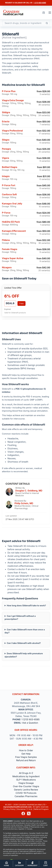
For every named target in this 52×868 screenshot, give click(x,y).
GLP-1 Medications (26, 780)
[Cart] (46, 864)
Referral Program (41, 809)
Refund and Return (26, 760)
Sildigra (6, 112)
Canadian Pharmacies (26, 796)
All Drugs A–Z (26, 773)
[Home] (6, 864)
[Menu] (50, 13)
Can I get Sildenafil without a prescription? (20, 618)
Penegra (6, 149)
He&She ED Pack (11, 222)
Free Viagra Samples (26, 757)
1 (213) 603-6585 (31, 719)
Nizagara (7, 267)
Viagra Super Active (13, 258)
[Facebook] (23, 813)
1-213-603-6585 (40, 3)
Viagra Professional (12, 131)
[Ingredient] (33, 864)
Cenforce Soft (9, 194)
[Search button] (47, 23)
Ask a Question (30, 723)
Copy (21, 303)
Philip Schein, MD (24, 503)
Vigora (5, 158)
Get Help (26, 754)
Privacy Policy (9, 809)
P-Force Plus (9, 91)
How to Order (26, 750)
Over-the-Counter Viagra (26, 786)
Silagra (6, 140)
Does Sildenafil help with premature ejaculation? (24, 655)
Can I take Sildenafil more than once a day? (25, 631)
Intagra (6, 176)
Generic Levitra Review (26, 790)
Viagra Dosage (26, 783)
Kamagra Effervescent (14, 231)
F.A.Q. (30, 809)
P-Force (6, 213)
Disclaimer (21, 809)
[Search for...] (23, 23)
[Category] (19, 864)
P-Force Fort (9, 185)
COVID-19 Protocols (26, 793)
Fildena (6, 240)
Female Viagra (10, 249)
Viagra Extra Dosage (13, 100)
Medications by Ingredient (26, 776)
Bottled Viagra (10, 167)
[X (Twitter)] (29, 813)
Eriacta (6, 121)
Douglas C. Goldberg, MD (29, 491)
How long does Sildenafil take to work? (26, 605)
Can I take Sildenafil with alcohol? (24, 643)
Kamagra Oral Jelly (12, 204)
